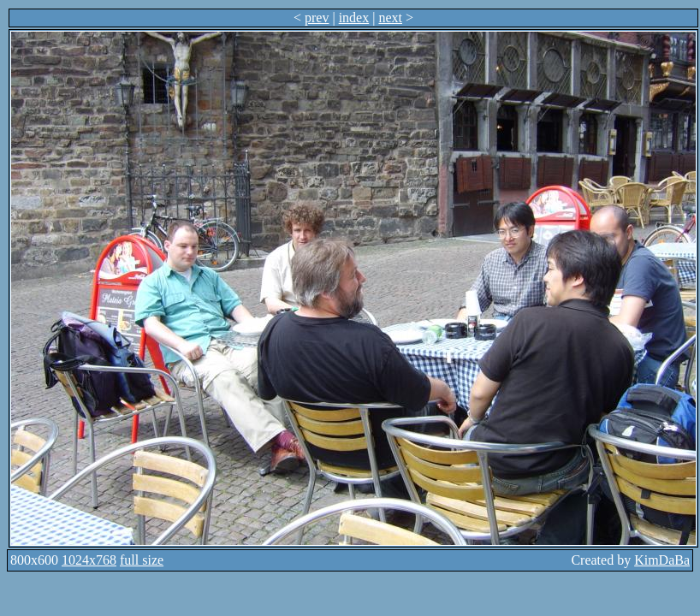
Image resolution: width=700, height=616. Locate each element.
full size (142, 560)
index (354, 18)
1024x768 (89, 560)
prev (317, 18)
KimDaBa (662, 560)
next (390, 18)
